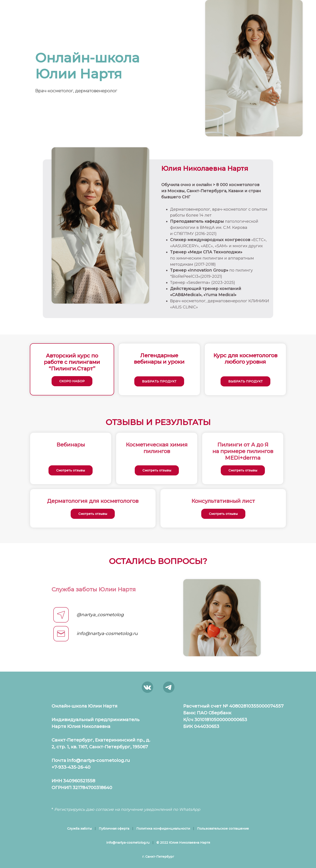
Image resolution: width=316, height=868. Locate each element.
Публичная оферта (114, 829)
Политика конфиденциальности (163, 829)
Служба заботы (79, 829)
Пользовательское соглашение (223, 829)
